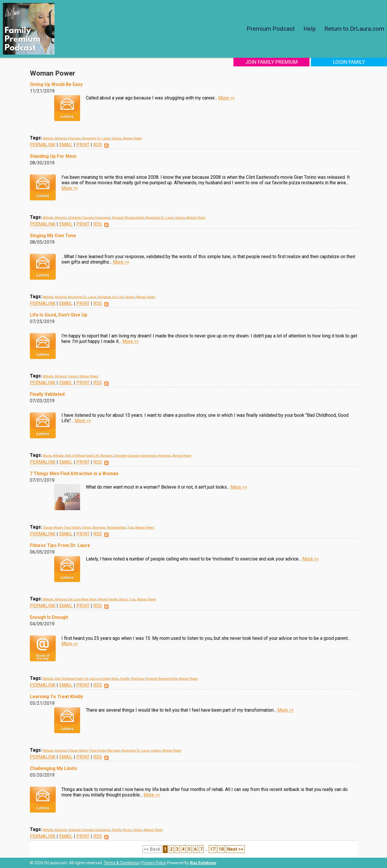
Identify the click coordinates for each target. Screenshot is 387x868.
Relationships (116, 528)
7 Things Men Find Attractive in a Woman (74, 474)
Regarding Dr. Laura (96, 138)
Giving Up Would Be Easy (56, 84)
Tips (130, 528)
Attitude (48, 138)
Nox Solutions (203, 863)
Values (117, 138)
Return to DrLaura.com (354, 29)
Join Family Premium (271, 62)
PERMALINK (43, 145)
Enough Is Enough (49, 617)
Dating (86, 528)
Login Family (349, 62)
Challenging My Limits (54, 768)
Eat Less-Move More (82, 599)
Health (125, 679)
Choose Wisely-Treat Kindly (62, 528)
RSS (98, 145)
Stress (123, 599)
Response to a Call (111, 297)
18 (221, 849)
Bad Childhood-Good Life (82, 456)
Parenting (164, 456)
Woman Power (132, 138)
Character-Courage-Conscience (89, 218)
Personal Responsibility (128, 218)
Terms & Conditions (121, 863)
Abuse (47, 456)
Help (310, 29)
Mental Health (108, 599)
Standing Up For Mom (53, 156)
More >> (226, 98)
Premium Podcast (271, 29)
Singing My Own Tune (53, 236)
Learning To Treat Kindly (56, 697)
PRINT (83, 145)
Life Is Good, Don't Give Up (59, 315)
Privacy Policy (154, 863)
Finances (74, 138)
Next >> (235, 849)
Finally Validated (47, 394)
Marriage (99, 528)
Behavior (61, 138)
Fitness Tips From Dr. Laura (60, 545)
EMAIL (66, 145)
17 (212, 849)
